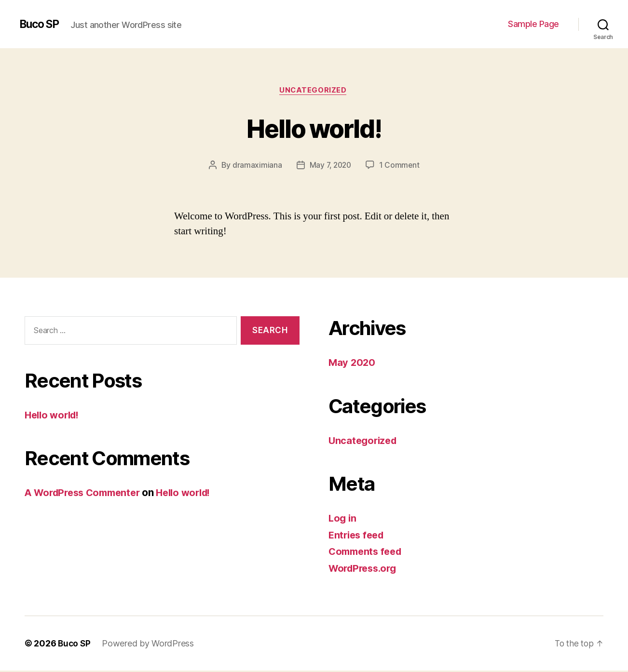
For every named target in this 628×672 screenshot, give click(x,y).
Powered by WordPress (149, 645)
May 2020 (353, 364)
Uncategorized (314, 91)
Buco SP (41, 24)
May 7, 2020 (330, 166)
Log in (343, 519)
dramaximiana (255, 166)
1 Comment (401, 166)
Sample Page (533, 24)
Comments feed (368, 553)
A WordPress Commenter (86, 494)
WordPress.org (365, 569)
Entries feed (358, 536)
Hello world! (314, 128)
